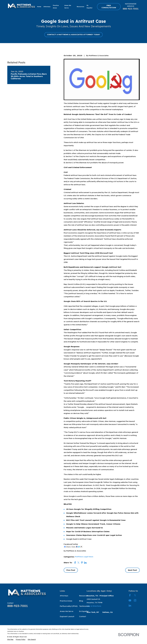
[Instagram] (135, 600)
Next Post (132, 570)
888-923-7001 (131, 9)
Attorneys (64, 596)
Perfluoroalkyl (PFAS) (69, 606)
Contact (83, 616)
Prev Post (71, 570)
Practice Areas (66, 601)
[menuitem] (10, 639)
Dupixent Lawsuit (67, 616)
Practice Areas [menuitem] (56, 7)
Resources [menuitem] (81, 7)
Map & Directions (94, 606)
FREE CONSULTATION (109, 6)
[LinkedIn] (130, 605)
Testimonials (84, 606)
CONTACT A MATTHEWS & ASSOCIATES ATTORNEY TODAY (73, 35)
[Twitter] (135, 595)
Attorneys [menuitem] (47, 7)
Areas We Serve (67, 611)
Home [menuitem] (39, 7)
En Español (84, 611)
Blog (81, 601)
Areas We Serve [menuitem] (68, 7)
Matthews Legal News (84, 557)
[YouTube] (130, 600)
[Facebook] (130, 595)
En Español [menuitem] (90, 7)
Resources (84, 596)
